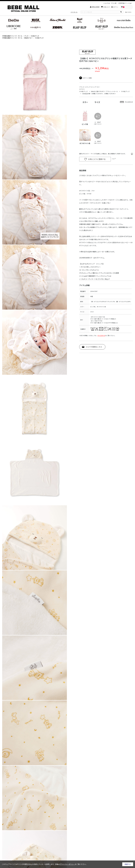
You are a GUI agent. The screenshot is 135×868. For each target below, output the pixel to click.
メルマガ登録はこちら (94, 347)
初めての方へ (128, 12)
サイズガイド (101, 335)
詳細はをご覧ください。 (71, 864)
